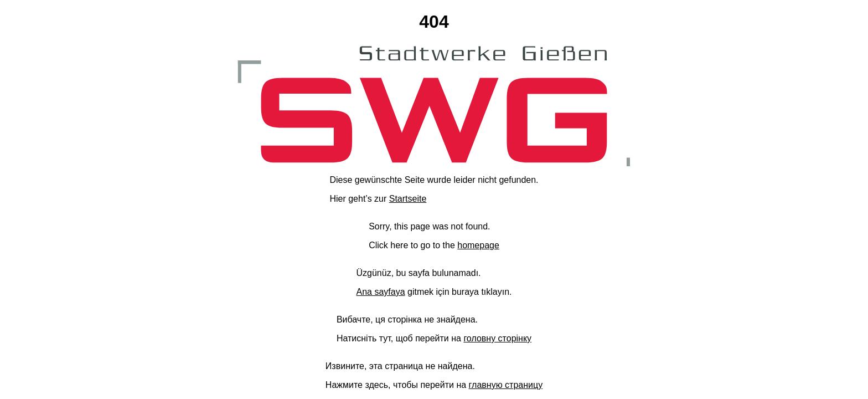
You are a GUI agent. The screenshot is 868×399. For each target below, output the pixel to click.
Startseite (408, 199)
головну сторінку (497, 338)
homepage (478, 245)
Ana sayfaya (380, 292)
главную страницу (506, 385)
